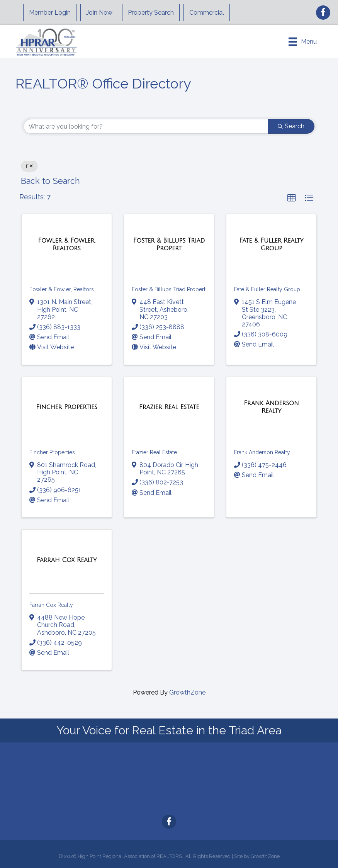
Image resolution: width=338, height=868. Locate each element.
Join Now (99, 13)
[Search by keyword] (146, 126)
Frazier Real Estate (154, 452)
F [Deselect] (29, 166)
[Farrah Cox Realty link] (67, 560)
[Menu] (303, 42)
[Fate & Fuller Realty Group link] (271, 244)
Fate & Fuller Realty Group (267, 289)
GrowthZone (187, 692)
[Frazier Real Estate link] (169, 407)
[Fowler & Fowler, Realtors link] (67, 244)
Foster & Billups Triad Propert (169, 289)
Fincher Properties (52, 452)
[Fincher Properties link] (66, 407)
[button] (292, 198)
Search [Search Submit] (291, 126)
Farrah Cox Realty (51, 605)
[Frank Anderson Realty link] (271, 407)
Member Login (50, 13)
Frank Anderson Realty (262, 452)
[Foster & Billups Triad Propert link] (169, 244)
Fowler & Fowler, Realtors (62, 289)
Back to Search (50, 181)
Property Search (151, 13)
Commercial (207, 13)
